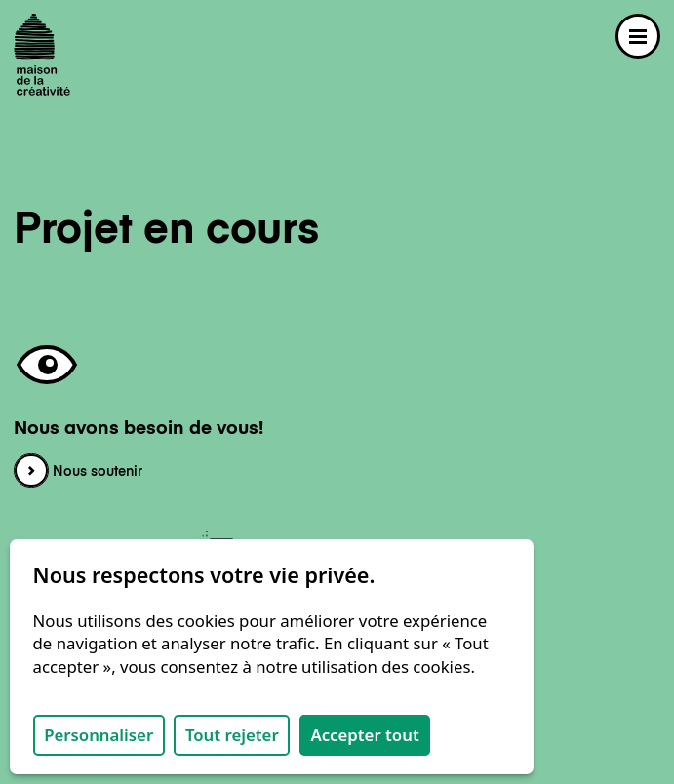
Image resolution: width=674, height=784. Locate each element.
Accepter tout (364, 735)
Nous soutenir (78, 472)
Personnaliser (99, 735)
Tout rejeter (232, 735)
